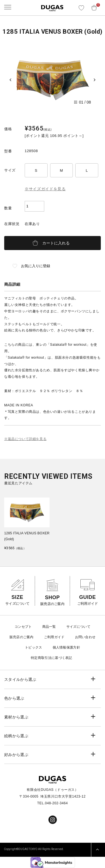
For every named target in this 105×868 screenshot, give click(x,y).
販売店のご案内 (22, 637)
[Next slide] (95, 80)
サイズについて (78, 627)
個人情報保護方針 (66, 647)
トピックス (34, 647)
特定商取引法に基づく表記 (52, 658)
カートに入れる (56, 243)
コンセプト (23, 627)
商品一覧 (49, 627)
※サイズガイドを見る (45, 189)
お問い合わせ (85, 637)
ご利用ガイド (54, 637)
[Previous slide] (11, 80)
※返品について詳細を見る (25, 439)
